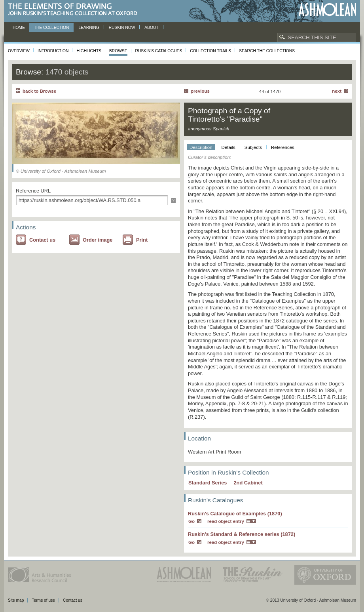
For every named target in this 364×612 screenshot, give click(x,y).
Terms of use (43, 600)
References (283, 147)
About (151, 28)
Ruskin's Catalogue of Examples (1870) (235, 514)
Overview (19, 51)
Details (228, 147)
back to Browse (39, 91)
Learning (89, 28)
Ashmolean (327, 10)
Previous (200, 91)
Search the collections (267, 51)
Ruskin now (122, 28)
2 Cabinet (248, 483)
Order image (98, 240)
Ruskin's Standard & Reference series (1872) (242, 534)
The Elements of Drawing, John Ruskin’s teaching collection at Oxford (75, 10)
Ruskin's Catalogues (159, 51)
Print (142, 240)
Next (337, 91)
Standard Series (208, 483)
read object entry (226, 521)
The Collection (52, 28)
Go (191, 521)
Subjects (253, 147)
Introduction (53, 51)
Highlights (89, 51)
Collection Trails (210, 51)
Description (201, 147)
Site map (16, 600)
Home (19, 28)
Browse (118, 51)
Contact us (42, 240)
